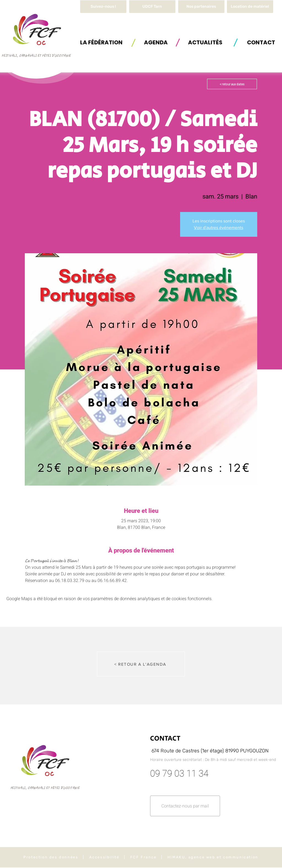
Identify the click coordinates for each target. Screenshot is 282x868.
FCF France (143, 857)
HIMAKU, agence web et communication (213, 857)
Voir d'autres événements (219, 228)
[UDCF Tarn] (152, 7)
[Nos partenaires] (201, 7)
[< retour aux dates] (232, 84)
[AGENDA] (156, 42)
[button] (250, 7)
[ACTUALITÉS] (205, 42)
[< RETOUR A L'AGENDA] (141, 664)
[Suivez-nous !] (103, 7)
